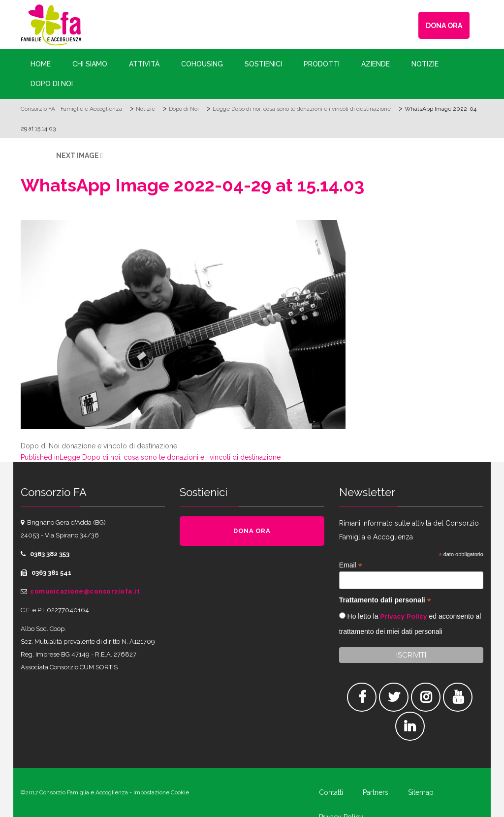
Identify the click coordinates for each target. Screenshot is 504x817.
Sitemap (421, 792)
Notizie (425, 64)
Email (351, 565)
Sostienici (263, 64)
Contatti (331, 792)
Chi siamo (90, 64)
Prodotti (322, 64)
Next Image (78, 156)
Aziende (376, 64)
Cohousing (202, 64)
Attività (144, 64)
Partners (376, 792)
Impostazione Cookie (161, 792)
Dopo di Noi (52, 84)
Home (41, 64)
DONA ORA (444, 26)
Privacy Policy (403, 616)
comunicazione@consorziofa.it (85, 591)
